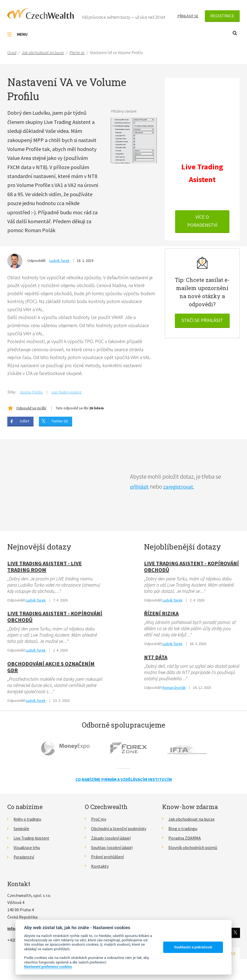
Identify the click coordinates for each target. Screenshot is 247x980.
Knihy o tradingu (29, 822)
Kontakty (100, 869)
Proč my (99, 822)
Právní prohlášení (107, 860)
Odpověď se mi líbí (31, 410)
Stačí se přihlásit (202, 321)
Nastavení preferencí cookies (48, 966)
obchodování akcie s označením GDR (51, 670)
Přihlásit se (188, 16)
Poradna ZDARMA (185, 841)
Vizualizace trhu (28, 850)
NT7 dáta (156, 660)
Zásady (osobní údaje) (111, 841)
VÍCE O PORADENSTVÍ (202, 222)
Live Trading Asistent (66, 394)
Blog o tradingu (183, 831)
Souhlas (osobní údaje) (112, 850)
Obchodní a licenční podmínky (119, 831)
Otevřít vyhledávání (235, 33)
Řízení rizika (161, 616)
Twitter (235, 935)
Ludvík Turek (59, 261)
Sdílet (24, 423)
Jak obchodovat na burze (191, 822)
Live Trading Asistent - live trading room (44, 568)
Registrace (222, 16)
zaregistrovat (181, 488)
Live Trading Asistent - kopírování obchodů (55, 619)
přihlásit (140, 488)
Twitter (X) (60, 423)
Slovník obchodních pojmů (193, 850)
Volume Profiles (31, 394)
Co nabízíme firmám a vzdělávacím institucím (124, 782)
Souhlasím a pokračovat (193, 947)
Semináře (22, 831)
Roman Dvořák (174, 690)
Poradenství (25, 860)
